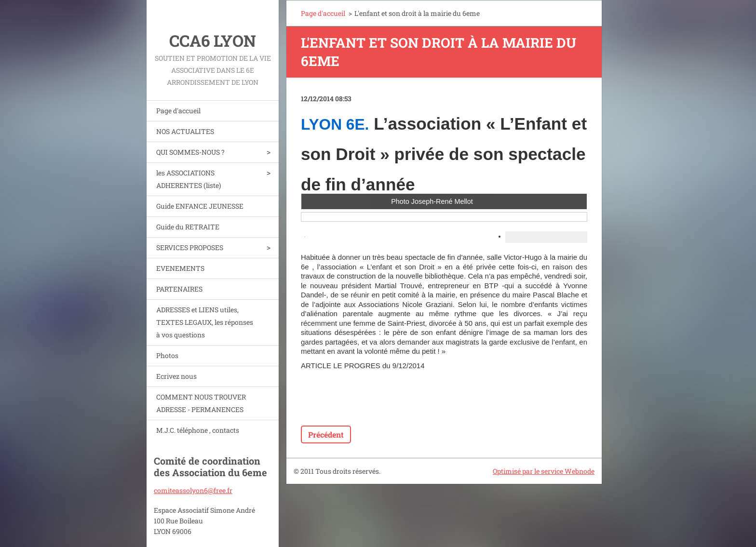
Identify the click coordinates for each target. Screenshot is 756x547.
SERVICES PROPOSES (190, 247)
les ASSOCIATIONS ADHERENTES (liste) (189, 179)
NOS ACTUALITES (185, 131)
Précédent (326, 434)
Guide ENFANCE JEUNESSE (200, 206)
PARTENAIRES (179, 289)
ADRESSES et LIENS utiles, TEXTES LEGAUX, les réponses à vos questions (205, 322)
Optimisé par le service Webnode (544, 471)
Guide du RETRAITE (188, 227)
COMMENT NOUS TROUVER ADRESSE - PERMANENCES (201, 403)
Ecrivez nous (176, 376)
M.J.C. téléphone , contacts (198, 430)
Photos (167, 355)
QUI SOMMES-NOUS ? (190, 152)
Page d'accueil (178, 111)
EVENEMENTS (180, 268)
